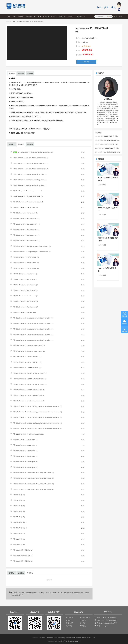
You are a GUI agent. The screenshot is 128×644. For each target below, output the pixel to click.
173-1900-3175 (106, 617)
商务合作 (83, 623)
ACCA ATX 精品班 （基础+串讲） (108, 208)
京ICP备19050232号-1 (74, 641)
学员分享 (62, 16)
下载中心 (71, 16)
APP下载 (37, 16)
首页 (9, 16)
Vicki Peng (85, 42)
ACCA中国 (50, 638)
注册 (121, 16)
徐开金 (104, 183)
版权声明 (69, 626)
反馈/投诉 (83, 620)
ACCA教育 (70, 617)
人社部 (94, 638)
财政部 (89, 638)
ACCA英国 (42, 638)
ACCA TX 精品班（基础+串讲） (107, 268)
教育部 (84, 638)
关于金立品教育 (85, 617)
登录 (115, 16)
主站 (14, 16)
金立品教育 (64, 641)
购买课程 (86, 62)
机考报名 (46, 16)
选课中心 (29, 16)
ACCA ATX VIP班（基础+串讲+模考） (108, 177)
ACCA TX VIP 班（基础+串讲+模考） (108, 238)
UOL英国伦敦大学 (59, 638)
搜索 (111, 17)
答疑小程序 (70, 623)
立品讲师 (21, 16)
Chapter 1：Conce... (113, 138)
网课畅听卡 (81, 16)
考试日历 (54, 16)
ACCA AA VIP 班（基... (111, 134)
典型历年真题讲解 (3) (114, 150)
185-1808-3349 (106, 623)
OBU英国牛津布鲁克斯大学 (73, 638)
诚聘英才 (69, 620)
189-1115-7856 (106, 620)
